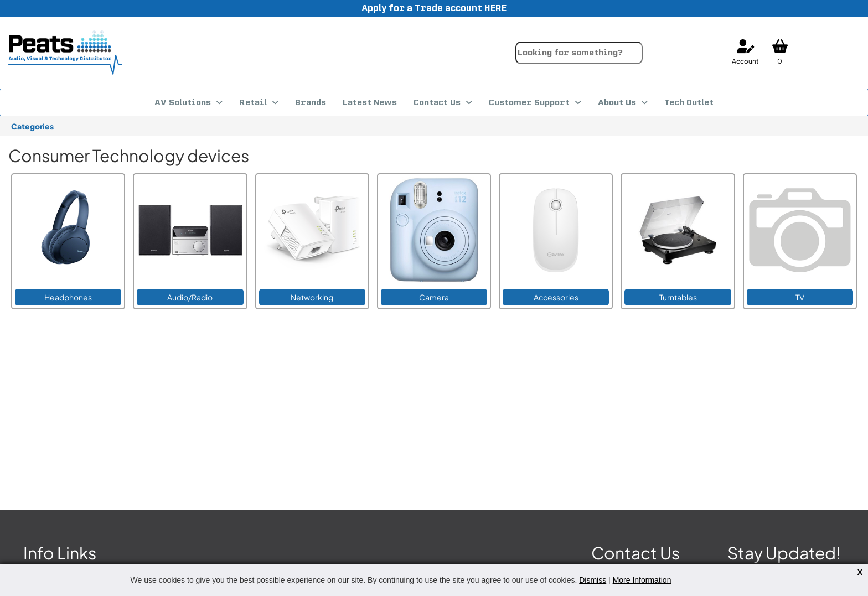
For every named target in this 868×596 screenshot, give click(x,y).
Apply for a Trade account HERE (434, 8)
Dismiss (593, 580)
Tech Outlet (689, 102)
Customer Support (529, 102)
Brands (311, 102)
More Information (642, 580)
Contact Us (437, 102)
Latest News (370, 102)
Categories (32, 126)
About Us (617, 102)
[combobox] (579, 53)
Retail (253, 102)
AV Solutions (183, 102)
